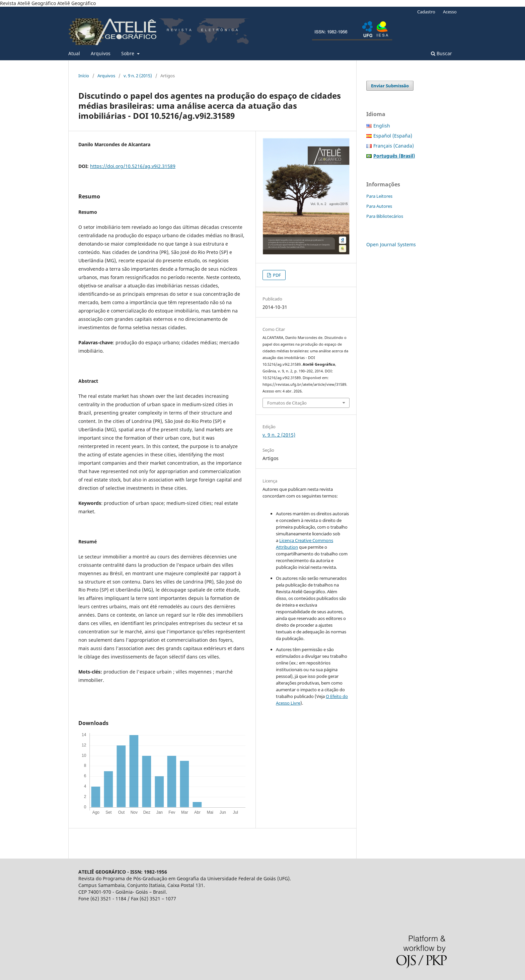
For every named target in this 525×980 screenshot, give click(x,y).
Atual (74, 53)
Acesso (450, 12)
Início (84, 76)
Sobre (128, 53)
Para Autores (379, 206)
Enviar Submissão (390, 86)
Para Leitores (379, 196)
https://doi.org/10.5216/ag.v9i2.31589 (133, 166)
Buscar (441, 53)
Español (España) (393, 136)
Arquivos (101, 53)
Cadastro (426, 12)
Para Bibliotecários (385, 216)
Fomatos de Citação (287, 403)
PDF (276, 275)
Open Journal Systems (391, 244)
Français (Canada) (394, 146)
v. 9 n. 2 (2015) (138, 76)
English (382, 126)
